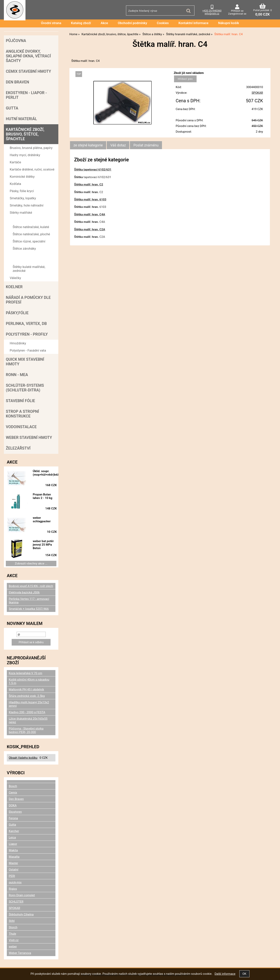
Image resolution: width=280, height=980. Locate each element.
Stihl (12, 921)
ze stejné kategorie (88, 145)
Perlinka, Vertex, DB (26, 324)
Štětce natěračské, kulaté (31, 227)
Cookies (163, 23)
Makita (13, 850)
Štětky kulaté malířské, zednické (29, 269)
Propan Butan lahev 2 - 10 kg (42, 496)
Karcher (14, 831)
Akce (104, 23)
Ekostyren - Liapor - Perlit (26, 95)
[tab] (88, 145)
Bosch (13, 786)
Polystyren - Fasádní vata (28, 350)
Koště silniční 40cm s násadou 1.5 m (29, 681)
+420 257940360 (212, 11)
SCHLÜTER (16, 902)
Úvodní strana (51, 23)
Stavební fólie (20, 401)
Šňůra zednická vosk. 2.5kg (27, 696)
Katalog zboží (81, 23)
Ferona (13, 818)
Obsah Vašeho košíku (23, 758)
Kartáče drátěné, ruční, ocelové (32, 169)
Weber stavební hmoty (29, 437)
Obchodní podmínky (133, 23)
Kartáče (15, 162)
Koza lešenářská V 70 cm (25, 673)
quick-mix (15, 882)
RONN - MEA (17, 375)
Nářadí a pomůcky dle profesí (28, 300)
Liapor (13, 844)
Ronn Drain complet (22, 895)
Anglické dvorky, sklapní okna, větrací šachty (28, 56)
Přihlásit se (237, 11)
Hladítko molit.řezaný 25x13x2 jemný (29, 704)
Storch (13, 927)
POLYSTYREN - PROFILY (27, 334)
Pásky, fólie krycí (22, 191)
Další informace (225, 974)
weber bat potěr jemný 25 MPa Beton (43, 545)
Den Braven (17, 82)
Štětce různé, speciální (29, 241)
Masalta (14, 857)
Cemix (13, 793)
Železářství (18, 448)
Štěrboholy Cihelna (21, 914)
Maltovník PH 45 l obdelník (26, 689)
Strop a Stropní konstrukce (22, 414)
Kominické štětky (22, 177)
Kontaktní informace (193, 23)
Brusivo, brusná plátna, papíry (31, 148)
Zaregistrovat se (237, 14)
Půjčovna (16, 41)
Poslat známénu (146, 145)
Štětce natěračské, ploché (31, 234)
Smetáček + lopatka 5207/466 (29, 609)
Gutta (12, 108)
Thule (12, 934)
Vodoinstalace (21, 427)
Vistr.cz (14, 940)
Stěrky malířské (21, 213)
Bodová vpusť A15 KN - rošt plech (31, 586)
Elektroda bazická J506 (24, 592)
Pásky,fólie (17, 313)
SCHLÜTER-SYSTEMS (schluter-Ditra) (25, 388)
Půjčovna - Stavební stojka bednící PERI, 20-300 (26, 730)
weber (13, 947)
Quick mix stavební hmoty (25, 362)
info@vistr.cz (212, 14)
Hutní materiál (21, 119)
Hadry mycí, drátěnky (25, 155)
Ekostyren (15, 812)
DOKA (13, 805)
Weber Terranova (20, 953)
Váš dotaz (118, 145)
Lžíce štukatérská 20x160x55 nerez (28, 720)
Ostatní (14, 870)
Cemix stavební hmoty (28, 71)
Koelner (14, 287)
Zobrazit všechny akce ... (31, 563)
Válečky (15, 278)
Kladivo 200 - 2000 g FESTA (27, 712)
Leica (12, 837)
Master (13, 863)
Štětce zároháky (24, 248)
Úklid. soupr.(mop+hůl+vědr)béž (45, 473)
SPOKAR (257, 93)
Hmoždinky (18, 343)
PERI (12, 876)
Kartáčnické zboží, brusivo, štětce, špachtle (25, 134)
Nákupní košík (229, 23)
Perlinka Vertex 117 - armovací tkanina (29, 601)
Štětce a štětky (21, 220)
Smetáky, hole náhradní (27, 205)
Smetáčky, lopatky (23, 198)
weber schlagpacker (42, 520)
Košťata (15, 184)
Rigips (13, 889)
